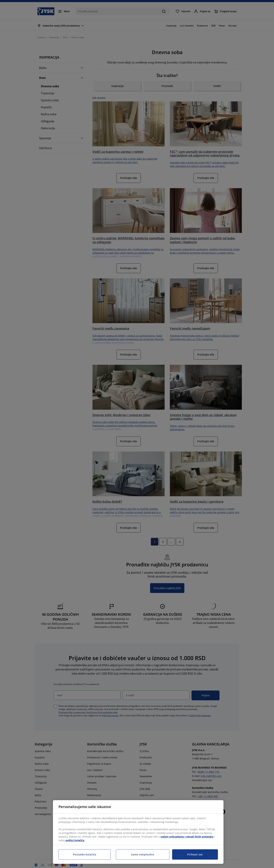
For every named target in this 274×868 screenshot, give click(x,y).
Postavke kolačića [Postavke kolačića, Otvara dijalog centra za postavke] (85, 854)
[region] (138, 832)
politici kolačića (75, 840)
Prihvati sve (195, 854)
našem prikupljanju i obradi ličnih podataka (187, 837)
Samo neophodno (143, 854)
